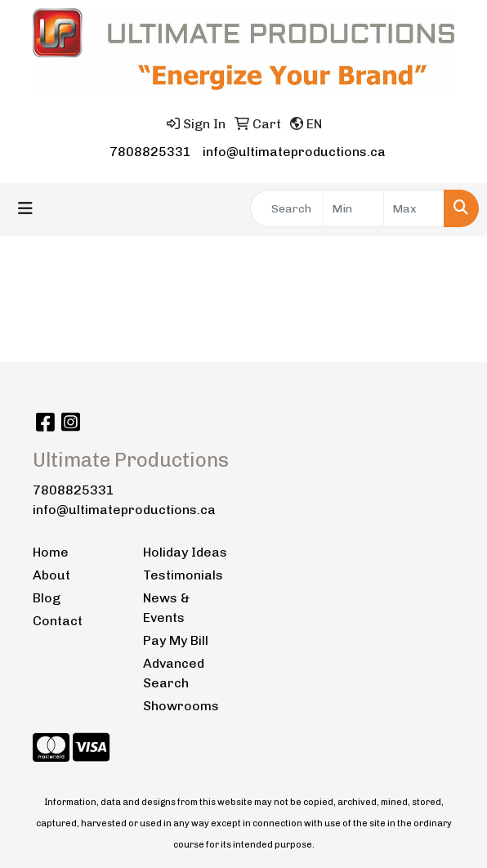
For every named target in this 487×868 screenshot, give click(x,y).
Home (51, 552)
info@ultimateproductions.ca (294, 152)
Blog (47, 598)
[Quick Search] (287, 208)
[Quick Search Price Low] (353, 208)
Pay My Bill (176, 640)
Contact (58, 621)
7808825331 (150, 152)
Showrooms (181, 706)
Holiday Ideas (185, 552)
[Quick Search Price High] (414, 208)
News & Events (166, 608)
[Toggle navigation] (25, 208)
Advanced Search (174, 673)
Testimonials (183, 575)
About (51, 575)
